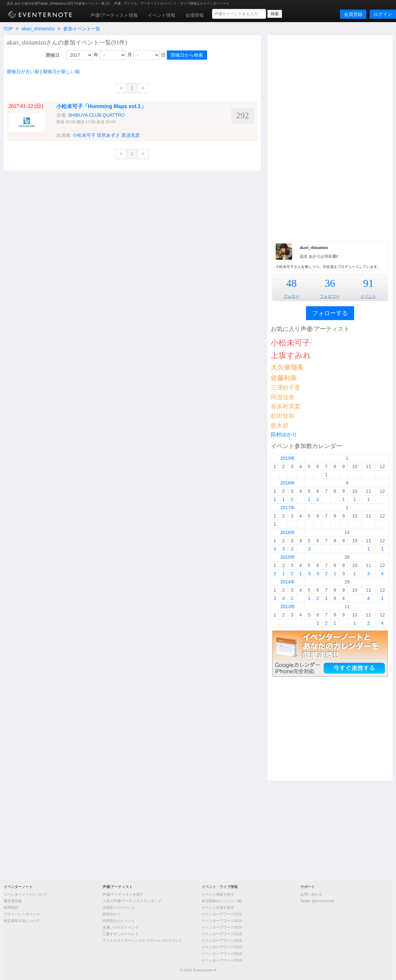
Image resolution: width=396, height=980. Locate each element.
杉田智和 (283, 416)
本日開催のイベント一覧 (221, 901)
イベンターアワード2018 (222, 954)
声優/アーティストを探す (123, 894)
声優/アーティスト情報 (114, 15)
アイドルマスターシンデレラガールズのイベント (142, 940)
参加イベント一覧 (82, 29)
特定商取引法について (22, 921)
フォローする (330, 313)
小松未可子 (84, 135)
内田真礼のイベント (119, 921)
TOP (8, 29)
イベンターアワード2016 (222, 940)
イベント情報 (162, 15)
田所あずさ (108, 135)
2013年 (288, 607)
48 (291, 283)
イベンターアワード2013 (222, 921)
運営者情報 (13, 901)
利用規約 (11, 907)
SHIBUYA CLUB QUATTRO (96, 115)
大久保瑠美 (287, 367)
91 (368, 283)
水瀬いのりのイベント (121, 927)
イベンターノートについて (25, 894)
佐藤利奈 (284, 378)
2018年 (288, 483)
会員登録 (353, 14)
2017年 (288, 508)
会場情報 (195, 15)
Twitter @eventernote (318, 901)
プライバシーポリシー (22, 914)
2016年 (288, 532)
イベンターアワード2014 (222, 927)
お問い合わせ (311, 894)
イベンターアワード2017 (222, 947)
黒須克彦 (131, 135)
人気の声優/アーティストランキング (132, 901)
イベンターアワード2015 (222, 934)
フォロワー (330, 296)
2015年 (288, 557)
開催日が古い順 (23, 72)
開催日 (53, 55)
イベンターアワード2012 (222, 914)
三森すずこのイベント (121, 934)
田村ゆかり (284, 435)
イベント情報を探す (218, 894)
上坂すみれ (291, 355)
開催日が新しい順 (61, 72)
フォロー (291, 296)
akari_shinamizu (38, 29)
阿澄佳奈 (283, 397)
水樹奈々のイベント (119, 907)
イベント (368, 296)
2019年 (288, 458)
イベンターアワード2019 (222, 960)
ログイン (383, 14)
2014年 (288, 582)
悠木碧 (280, 426)
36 (330, 283)
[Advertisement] (330, 137)
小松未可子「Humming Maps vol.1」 (101, 106)
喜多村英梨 (286, 406)
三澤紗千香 (286, 388)
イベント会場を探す (218, 907)
